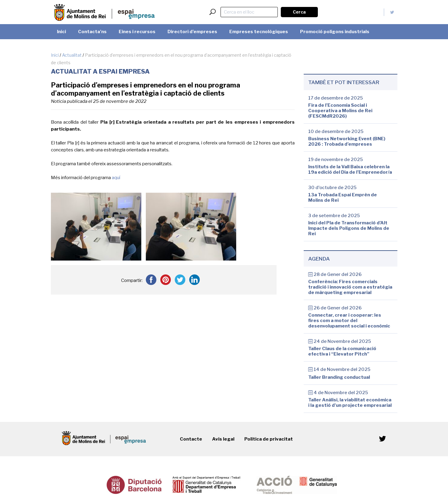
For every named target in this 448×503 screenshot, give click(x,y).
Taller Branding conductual (339, 377)
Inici (55, 55)
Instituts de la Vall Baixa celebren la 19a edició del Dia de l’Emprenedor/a (350, 169)
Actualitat (72, 55)
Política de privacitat (269, 439)
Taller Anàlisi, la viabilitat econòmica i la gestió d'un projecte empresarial (350, 403)
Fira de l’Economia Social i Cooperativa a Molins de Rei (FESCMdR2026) (340, 111)
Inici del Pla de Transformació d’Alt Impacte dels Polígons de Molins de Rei (349, 228)
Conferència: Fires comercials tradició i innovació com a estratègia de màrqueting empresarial (350, 287)
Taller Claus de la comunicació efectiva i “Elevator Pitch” (342, 351)
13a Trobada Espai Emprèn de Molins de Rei (343, 198)
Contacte (191, 439)
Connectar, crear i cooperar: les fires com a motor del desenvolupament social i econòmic (349, 321)
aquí (116, 178)
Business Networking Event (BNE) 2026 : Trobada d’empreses (347, 141)
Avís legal (223, 439)
